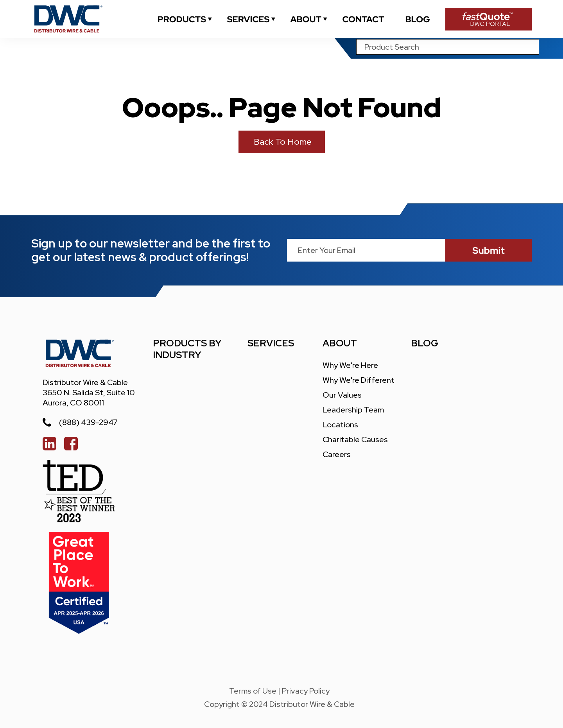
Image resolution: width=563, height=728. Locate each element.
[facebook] (71, 444)
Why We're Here (350, 365)
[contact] (363, 19)
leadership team (353, 410)
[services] (248, 19)
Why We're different (359, 380)
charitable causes (355, 439)
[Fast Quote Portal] (489, 19)
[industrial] (182, 19)
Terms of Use (253, 691)
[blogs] (418, 19)
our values (342, 395)
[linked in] (49, 444)
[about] (306, 19)
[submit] (489, 250)
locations (340, 425)
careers (337, 454)
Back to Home (282, 142)
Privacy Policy (306, 691)
